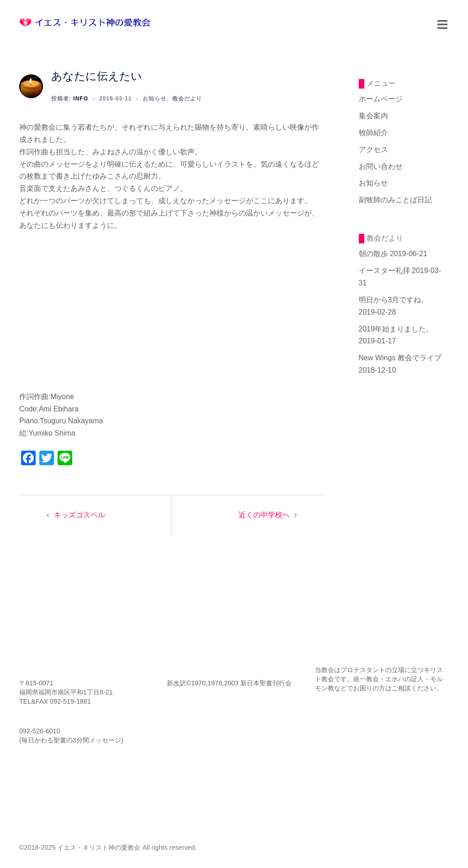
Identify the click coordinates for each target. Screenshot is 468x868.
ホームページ (381, 99)
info (81, 99)
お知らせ (154, 99)
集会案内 (373, 116)
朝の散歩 (373, 254)
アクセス (373, 150)
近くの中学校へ (264, 515)
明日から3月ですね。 (394, 300)
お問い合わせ (381, 166)
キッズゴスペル (80, 515)
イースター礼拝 (384, 271)
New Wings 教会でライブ (400, 358)
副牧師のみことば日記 (395, 200)
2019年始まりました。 (396, 329)
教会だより (187, 99)
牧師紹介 (373, 133)
